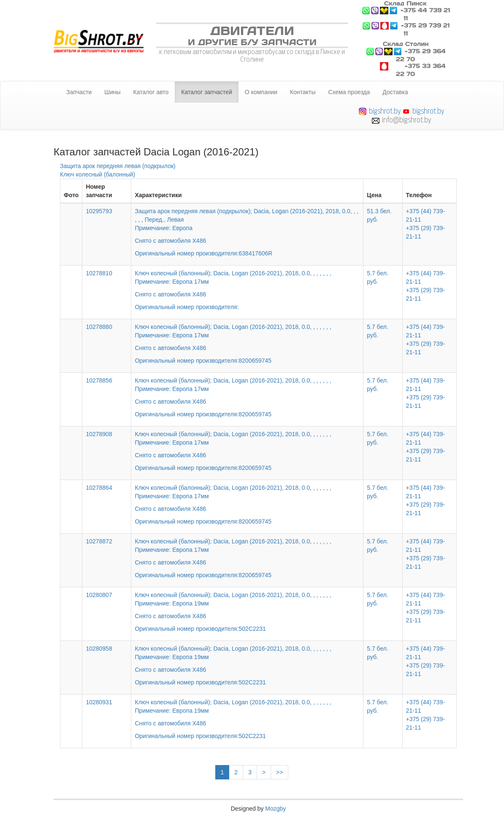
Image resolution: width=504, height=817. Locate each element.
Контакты (303, 92)
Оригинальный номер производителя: (187, 307)
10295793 (99, 211)
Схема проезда (349, 92)
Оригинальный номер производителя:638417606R (203, 253)
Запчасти (79, 92)
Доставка (395, 92)
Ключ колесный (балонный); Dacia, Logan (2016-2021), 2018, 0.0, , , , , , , (247, 284)
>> (279, 772)
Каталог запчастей (207, 92)
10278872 (99, 541)
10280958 (99, 649)
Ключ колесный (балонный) (98, 174)
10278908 (99, 434)
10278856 (99, 380)
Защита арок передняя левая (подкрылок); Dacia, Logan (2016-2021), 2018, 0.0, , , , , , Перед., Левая (247, 226)
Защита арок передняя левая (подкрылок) (118, 166)
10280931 (99, 702)
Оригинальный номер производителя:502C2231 (200, 629)
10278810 (99, 273)
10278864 (99, 488)
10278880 (99, 327)
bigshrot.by (385, 111)
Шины (112, 92)
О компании (261, 92)
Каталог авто (151, 92)
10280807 (99, 595)
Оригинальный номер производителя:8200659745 (203, 361)
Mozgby (275, 809)
